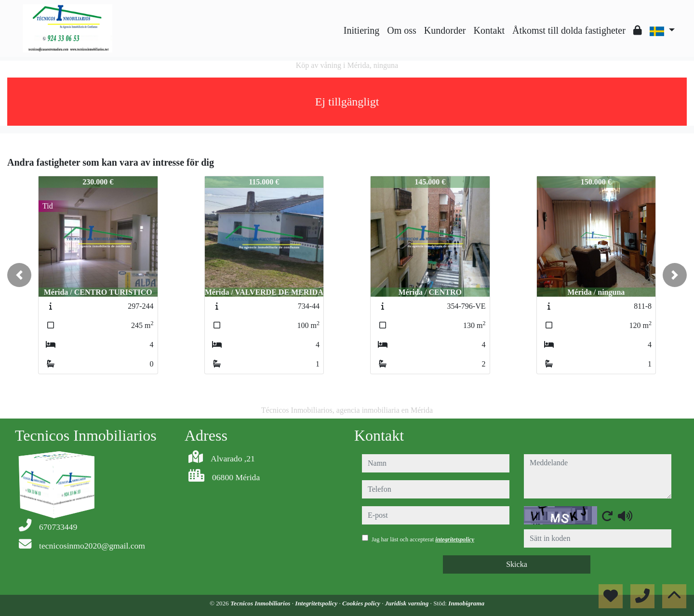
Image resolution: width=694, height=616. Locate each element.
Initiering (361, 30)
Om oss (402, 30)
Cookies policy (362, 603)
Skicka (517, 564)
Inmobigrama (466, 603)
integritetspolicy (455, 539)
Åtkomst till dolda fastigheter (569, 30)
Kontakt (489, 30)
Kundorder (445, 30)
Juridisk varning (408, 603)
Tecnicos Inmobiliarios (261, 603)
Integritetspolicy (317, 603)
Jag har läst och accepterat (423, 539)
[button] (19, 275)
